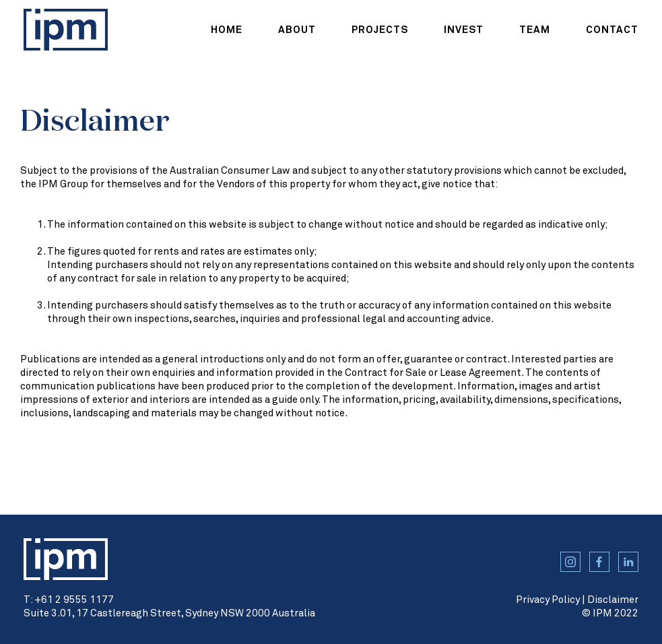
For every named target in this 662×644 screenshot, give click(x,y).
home (227, 30)
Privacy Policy (548, 600)
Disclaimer (613, 600)
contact (612, 30)
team (535, 30)
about (297, 30)
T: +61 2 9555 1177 (69, 600)
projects (380, 30)
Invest (464, 30)
